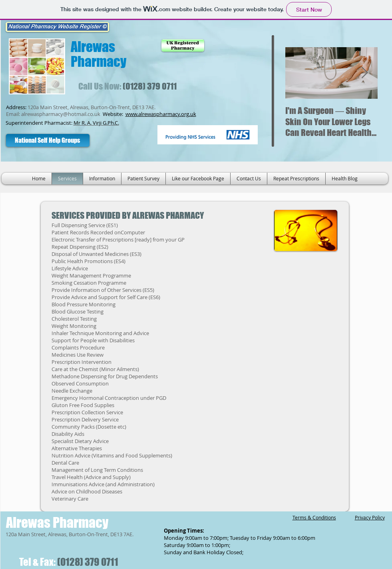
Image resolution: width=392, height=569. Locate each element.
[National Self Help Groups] (48, 140)
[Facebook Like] (124, 140)
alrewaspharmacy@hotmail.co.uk (61, 114)
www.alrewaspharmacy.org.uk (161, 114)
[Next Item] (365, 73)
